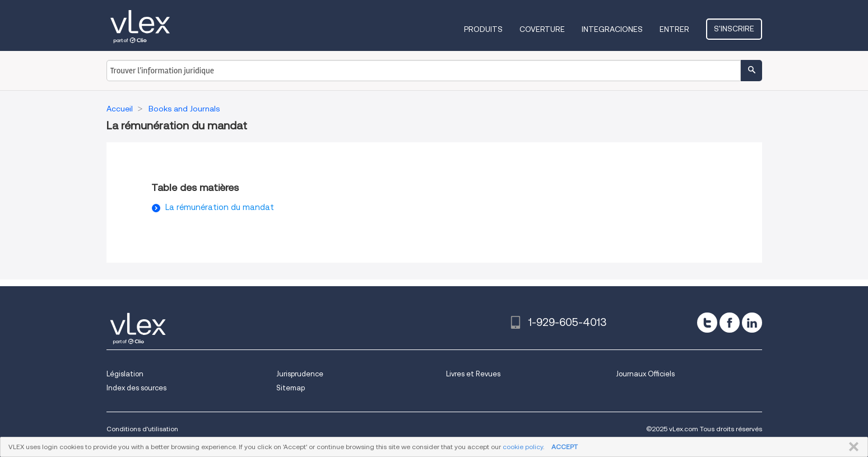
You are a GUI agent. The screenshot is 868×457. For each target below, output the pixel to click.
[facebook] (730, 323)
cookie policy (523, 447)
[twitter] (707, 323)
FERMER (851, 447)
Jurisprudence (300, 374)
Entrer (674, 29)
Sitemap (291, 388)
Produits (483, 29)
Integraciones (612, 29)
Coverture (542, 29)
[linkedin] (752, 323)
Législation (125, 374)
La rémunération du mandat (220, 207)
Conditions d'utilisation (142, 429)
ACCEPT (565, 447)
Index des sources (136, 388)
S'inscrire (734, 29)
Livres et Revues (473, 374)
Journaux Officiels (645, 374)
